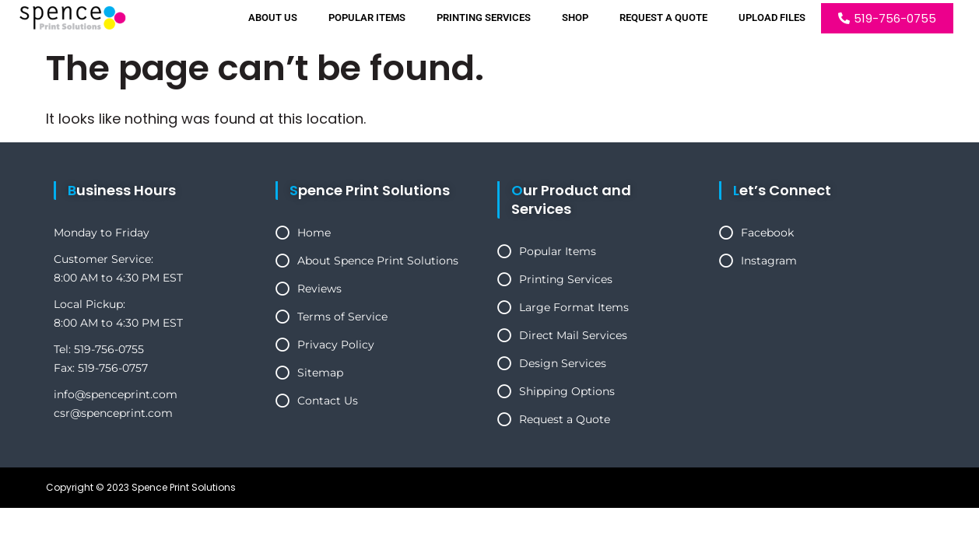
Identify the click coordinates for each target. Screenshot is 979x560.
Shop (575, 17)
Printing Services (484, 17)
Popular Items (367, 17)
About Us (273, 17)
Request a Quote (663, 17)
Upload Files (772, 17)
